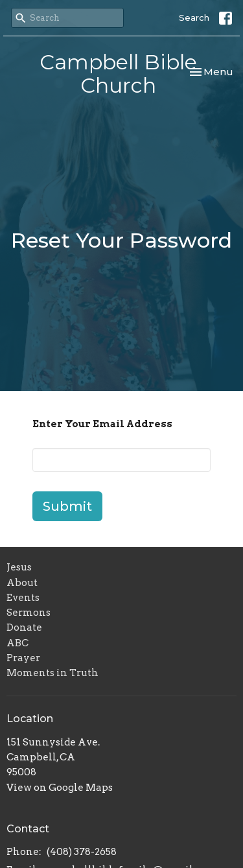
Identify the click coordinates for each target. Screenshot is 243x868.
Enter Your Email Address (102, 424)
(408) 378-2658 (82, 852)
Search (194, 18)
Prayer (23, 658)
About (22, 583)
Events (23, 598)
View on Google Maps (60, 788)
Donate (24, 628)
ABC (17, 643)
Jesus (19, 567)
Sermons (29, 613)
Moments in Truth (52, 673)
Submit (67, 506)
